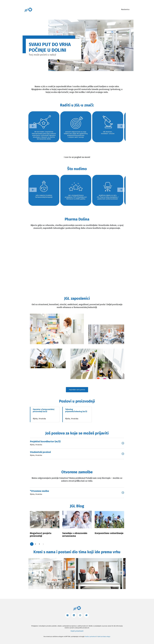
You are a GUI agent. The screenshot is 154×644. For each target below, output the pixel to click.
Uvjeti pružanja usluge (104, 636)
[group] (44, 127)
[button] (121, 126)
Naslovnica (125, 9)
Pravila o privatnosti (91, 636)
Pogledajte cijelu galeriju (77, 390)
